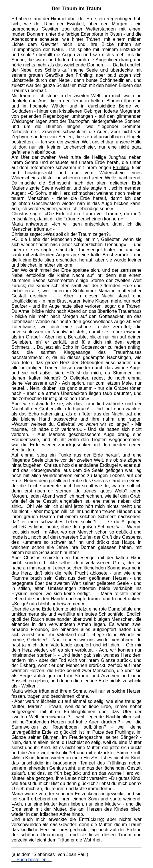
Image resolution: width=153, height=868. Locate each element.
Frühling (121, 168)
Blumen (51, 737)
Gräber (47, 409)
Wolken (29, 686)
